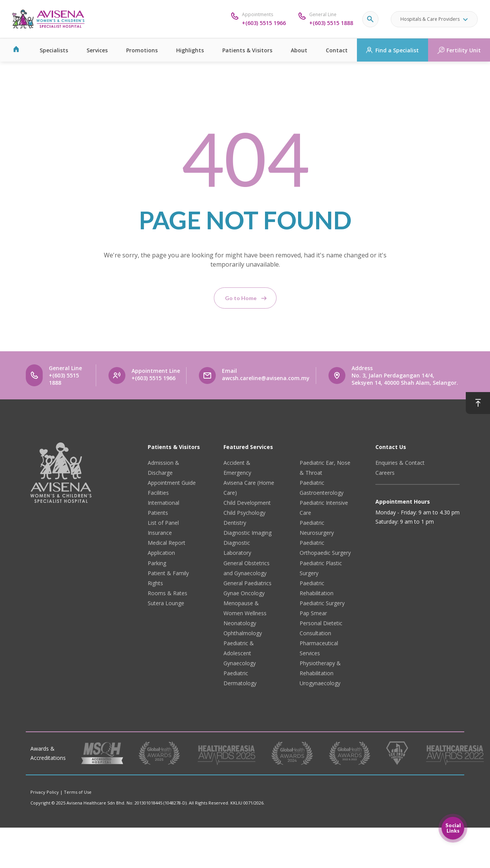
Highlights (190, 50)
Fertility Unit (464, 50)
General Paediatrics (247, 583)
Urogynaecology (320, 683)
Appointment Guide (172, 483)
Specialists (54, 50)
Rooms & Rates (167, 593)
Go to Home (241, 298)
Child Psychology (244, 513)
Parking (157, 563)
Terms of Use (78, 792)
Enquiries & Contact (400, 463)
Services (97, 50)
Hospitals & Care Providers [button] (430, 19)
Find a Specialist (397, 50)
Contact (337, 50)
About (299, 50)
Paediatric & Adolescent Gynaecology (240, 653)
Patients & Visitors (247, 50)
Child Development (247, 503)
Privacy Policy (45, 792)
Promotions (142, 50)
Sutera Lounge (166, 603)
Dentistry (235, 523)
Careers (385, 473)
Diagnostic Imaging (247, 533)
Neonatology (240, 623)
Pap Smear (313, 613)
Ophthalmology (243, 633)
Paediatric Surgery (322, 603)
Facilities (158, 493)
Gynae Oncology (244, 593)
